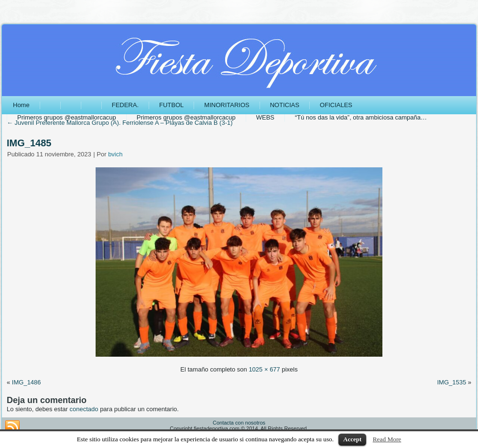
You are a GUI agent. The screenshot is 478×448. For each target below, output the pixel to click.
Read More (387, 439)
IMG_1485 (29, 143)
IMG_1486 (27, 382)
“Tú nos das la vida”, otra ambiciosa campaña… (361, 117)
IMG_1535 (451, 382)
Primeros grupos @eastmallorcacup (67, 117)
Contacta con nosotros (239, 423)
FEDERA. (125, 105)
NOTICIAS (285, 105)
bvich (115, 154)
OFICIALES (336, 105)
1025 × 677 (264, 369)
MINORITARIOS (227, 105)
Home (21, 105)
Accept (352, 439)
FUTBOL (171, 105)
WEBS (265, 117)
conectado (84, 409)
